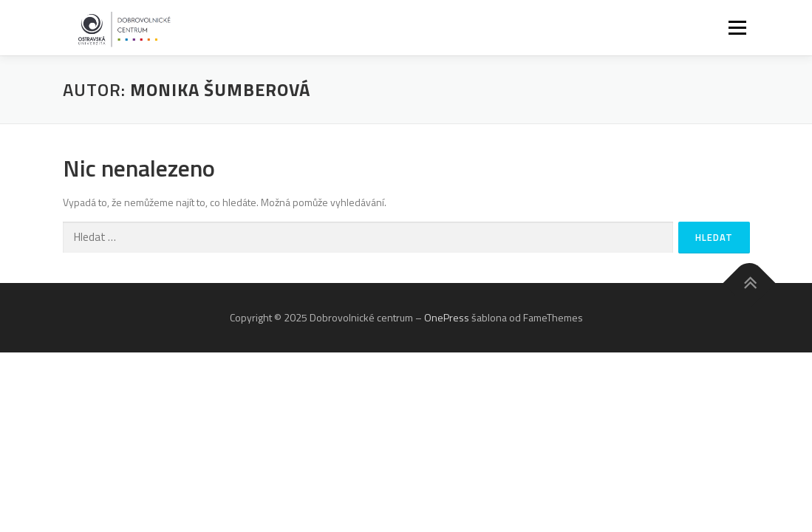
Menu (737, 28)
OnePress (447, 317)
